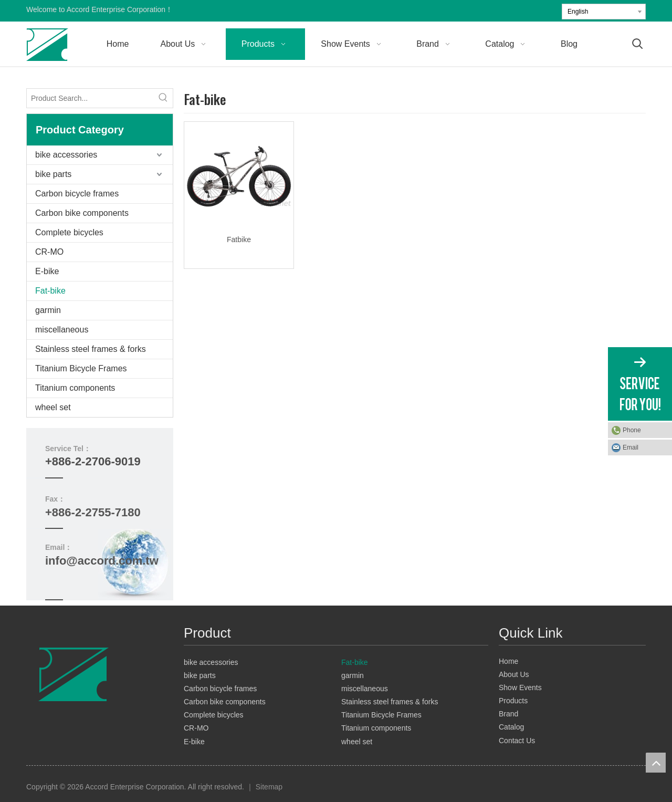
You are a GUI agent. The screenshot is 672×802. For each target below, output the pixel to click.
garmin (48, 310)
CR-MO (49, 252)
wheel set (53, 407)
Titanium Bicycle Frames (81, 368)
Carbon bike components (82, 213)
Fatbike (239, 239)
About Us (514, 674)
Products (513, 701)
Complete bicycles (69, 232)
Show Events (520, 688)
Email (631, 447)
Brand (508, 714)
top (656, 763)
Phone (632, 430)
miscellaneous (62, 330)
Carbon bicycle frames (77, 194)
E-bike (47, 271)
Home (508, 661)
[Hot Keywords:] (163, 98)
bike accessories (66, 155)
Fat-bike (50, 291)
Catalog (511, 727)
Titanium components (75, 388)
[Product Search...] (90, 98)
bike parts (53, 174)
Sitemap (269, 787)
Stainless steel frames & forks (91, 349)
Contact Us (517, 741)
